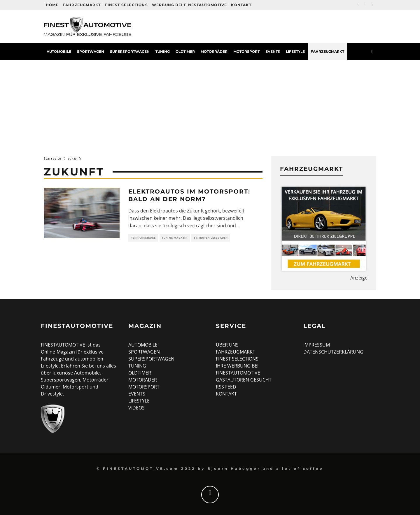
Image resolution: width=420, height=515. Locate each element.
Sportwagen (91, 51)
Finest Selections (126, 5)
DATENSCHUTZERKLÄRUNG (333, 352)
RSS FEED (226, 387)
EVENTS (137, 394)
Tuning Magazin (175, 238)
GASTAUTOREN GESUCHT (244, 380)
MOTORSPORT (144, 387)
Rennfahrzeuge (143, 238)
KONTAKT (226, 394)
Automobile (59, 51)
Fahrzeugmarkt (82, 5)
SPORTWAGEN (144, 352)
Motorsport (246, 51)
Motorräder (214, 51)
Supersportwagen (130, 51)
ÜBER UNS (227, 345)
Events (273, 51)
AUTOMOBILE (143, 345)
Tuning (163, 51)
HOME (52, 5)
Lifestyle (295, 51)
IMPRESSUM (317, 345)
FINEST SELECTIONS (237, 359)
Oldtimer (185, 51)
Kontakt (241, 5)
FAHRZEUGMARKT (236, 352)
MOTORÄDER (143, 380)
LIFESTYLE (139, 401)
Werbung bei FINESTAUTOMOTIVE (190, 5)
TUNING (137, 366)
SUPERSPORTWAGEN (151, 359)
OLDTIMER (140, 373)
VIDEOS (136, 408)
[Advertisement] (210, 104)
